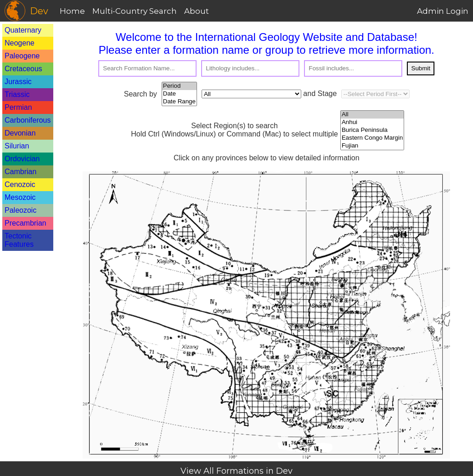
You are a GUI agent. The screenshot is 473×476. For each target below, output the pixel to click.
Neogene (20, 43)
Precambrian (25, 223)
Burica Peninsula (372, 130)
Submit (421, 68)
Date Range (179, 102)
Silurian (17, 146)
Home (72, 11)
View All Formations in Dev (236, 471)
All (372, 115)
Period (179, 86)
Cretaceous (23, 69)
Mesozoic (20, 197)
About (197, 11)
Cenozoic (20, 184)
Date (179, 94)
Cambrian (20, 172)
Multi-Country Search (135, 11)
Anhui (372, 122)
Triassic (17, 94)
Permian (18, 107)
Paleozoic (20, 210)
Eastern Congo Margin (372, 138)
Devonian (20, 133)
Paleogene (22, 56)
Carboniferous (28, 120)
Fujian (372, 146)
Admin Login (443, 11)
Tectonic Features (19, 240)
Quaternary (23, 30)
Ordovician (22, 159)
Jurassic (18, 82)
